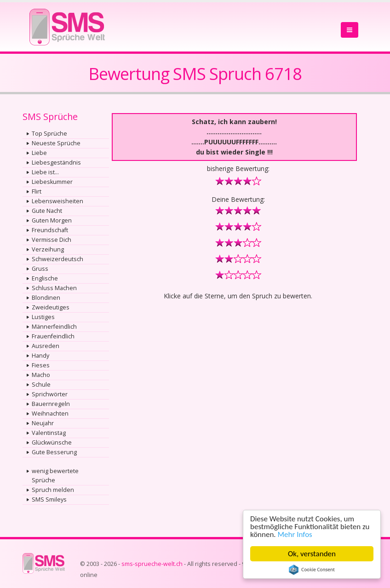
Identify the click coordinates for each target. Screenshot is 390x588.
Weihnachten (50, 414)
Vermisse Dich (52, 240)
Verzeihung (48, 249)
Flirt (37, 191)
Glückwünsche (52, 442)
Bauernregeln (51, 404)
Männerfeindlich (54, 327)
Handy (40, 356)
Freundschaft (50, 230)
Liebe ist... (45, 172)
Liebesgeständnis (56, 163)
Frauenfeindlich (53, 336)
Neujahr (43, 423)
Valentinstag (49, 433)
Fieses (41, 365)
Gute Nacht (47, 211)
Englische (45, 278)
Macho (41, 375)
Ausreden (46, 346)
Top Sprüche (49, 134)
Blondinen (46, 298)
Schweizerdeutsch (57, 259)
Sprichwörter (50, 394)
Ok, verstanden (312, 554)
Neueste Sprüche (56, 143)
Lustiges (43, 317)
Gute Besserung (54, 452)
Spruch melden (53, 490)
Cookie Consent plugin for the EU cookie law (312, 570)
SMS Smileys (49, 500)
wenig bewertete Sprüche (55, 476)
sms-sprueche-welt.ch (152, 564)
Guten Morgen (52, 220)
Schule (41, 385)
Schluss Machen (54, 288)
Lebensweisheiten (57, 201)
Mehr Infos (295, 534)
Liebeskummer (52, 182)
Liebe (39, 153)
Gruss (40, 269)
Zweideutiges (51, 307)
